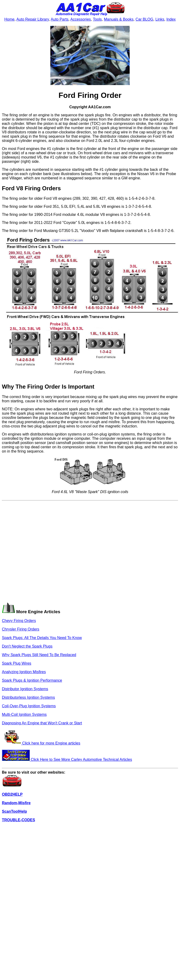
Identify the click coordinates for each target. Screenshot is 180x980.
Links (160, 19)
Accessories (81, 19)
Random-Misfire (16, 803)
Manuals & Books (119, 19)
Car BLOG (144, 19)
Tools (97, 19)
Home (9, 19)
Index (171, 19)
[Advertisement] (47, 550)
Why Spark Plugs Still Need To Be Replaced (39, 655)
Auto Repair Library (33, 19)
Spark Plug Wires (17, 663)
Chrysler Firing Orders (21, 629)
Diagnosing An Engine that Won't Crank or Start (42, 723)
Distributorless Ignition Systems (28, 697)
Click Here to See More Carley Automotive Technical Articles (67, 760)
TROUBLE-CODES (19, 820)
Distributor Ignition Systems (25, 689)
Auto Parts (60, 19)
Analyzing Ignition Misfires (24, 672)
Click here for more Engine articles (41, 743)
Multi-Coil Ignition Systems (24, 715)
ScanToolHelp (14, 811)
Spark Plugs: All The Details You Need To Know (42, 638)
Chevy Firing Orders (19, 621)
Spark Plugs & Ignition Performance (32, 680)
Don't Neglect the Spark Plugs (27, 646)
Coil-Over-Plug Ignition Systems (29, 706)
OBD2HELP (12, 794)
